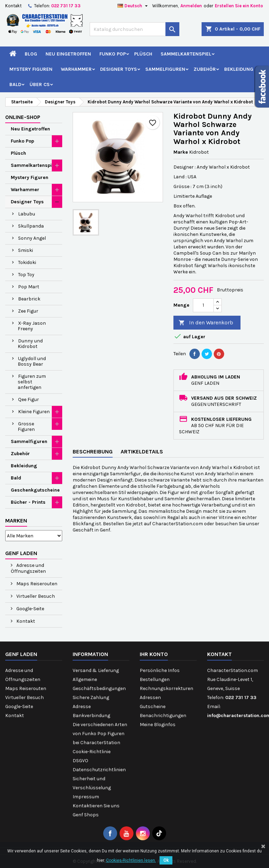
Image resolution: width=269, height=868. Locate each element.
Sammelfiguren (165, 69)
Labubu (27, 214)
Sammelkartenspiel (186, 54)
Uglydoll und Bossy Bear (32, 361)
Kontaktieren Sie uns (96, 806)
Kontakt (13, 6)
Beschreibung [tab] (93, 452)
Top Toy (26, 275)
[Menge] (203, 305)
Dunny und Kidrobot (30, 344)
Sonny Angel (32, 238)
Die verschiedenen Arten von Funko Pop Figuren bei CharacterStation (100, 734)
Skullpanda (31, 226)
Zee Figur (28, 311)
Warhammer (76, 69)
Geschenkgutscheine (35, 490)
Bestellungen (155, 679)
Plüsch (143, 54)
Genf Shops (86, 815)
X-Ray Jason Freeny (32, 326)
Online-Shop (23, 117)
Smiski (26, 250)
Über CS (40, 84)
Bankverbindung (91, 716)
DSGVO (80, 761)
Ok (166, 860)
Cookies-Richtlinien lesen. (131, 860)
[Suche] (134, 29)
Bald (15, 84)
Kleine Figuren (34, 412)
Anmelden (191, 6)
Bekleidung (239, 69)
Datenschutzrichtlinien (99, 770)
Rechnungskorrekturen (166, 688)
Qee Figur (28, 399)
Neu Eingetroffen (68, 54)
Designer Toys (119, 69)
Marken (16, 521)
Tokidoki (27, 262)
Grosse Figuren (26, 427)
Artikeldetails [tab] (142, 452)
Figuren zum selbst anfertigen (32, 382)
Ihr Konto (154, 654)
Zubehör (205, 69)
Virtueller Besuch (35, 596)
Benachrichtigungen (163, 716)
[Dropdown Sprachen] (133, 6)
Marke (181, 152)
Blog (31, 54)
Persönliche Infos (160, 670)
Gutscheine (153, 707)
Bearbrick (29, 299)
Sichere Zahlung (91, 697)
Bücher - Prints (28, 502)
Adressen (150, 697)
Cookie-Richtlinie (92, 752)
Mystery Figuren (31, 69)
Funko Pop (113, 54)
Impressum (86, 797)
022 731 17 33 (66, 6)
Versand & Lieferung (96, 670)
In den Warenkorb (206, 323)
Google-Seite (30, 609)
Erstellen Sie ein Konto (239, 6)
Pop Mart (29, 287)
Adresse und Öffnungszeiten (28, 568)
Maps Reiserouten (36, 584)
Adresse (82, 707)
